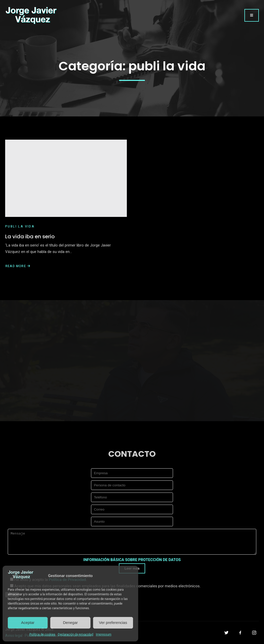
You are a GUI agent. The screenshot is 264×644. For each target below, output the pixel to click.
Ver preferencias (113, 622)
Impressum (104, 634)
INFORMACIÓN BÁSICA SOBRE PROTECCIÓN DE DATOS (132, 560)
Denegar (70, 622)
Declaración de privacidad (75, 634)
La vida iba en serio (30, 236)
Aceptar (28, 622)
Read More (18, 266)
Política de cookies (42, 634)
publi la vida (20, 226)
